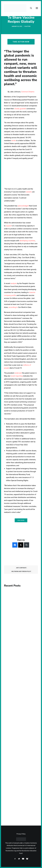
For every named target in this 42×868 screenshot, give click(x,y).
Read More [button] (21, 520)
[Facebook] (15, 545)
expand (9, 226)
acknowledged (23, 206)
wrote (14, 141)
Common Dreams (28, 92)
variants (29, 192)
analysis (14, 283)
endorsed (18, 373)
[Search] (30, 8)
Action (28, 26)
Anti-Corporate (21, 568)
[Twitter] (21, 545)
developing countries (27, 241)
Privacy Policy (21, 834)
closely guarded (20, 109)
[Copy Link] (27, 545)
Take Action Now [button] (21, 42)
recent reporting (17, 376)
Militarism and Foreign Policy (21, 571)
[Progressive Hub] (15, 8)
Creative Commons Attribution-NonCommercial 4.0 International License (21, 846)
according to (13, 307)
